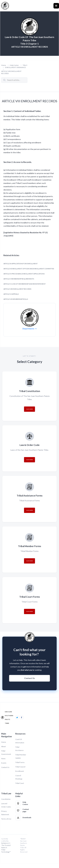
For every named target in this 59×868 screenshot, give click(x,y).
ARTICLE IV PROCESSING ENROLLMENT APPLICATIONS (24, 274)
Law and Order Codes (6, 805)
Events (4, 763)
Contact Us (30, 680)
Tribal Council (20, 767)
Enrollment (20, 771)
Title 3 (25, 65)
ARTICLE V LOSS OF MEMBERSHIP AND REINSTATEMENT (25, 284)
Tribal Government (6, 752)
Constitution (6, 799)
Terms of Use (6, 819)
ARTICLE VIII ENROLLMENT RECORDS (11, 72)
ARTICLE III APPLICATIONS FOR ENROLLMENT (21, 264)
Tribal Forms (20, 762)
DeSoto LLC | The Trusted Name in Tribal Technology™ (6, 848)
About (3, 746)
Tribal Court (20, 783)
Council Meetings (19, 777)
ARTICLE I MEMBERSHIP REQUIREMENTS (19, 279)
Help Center (14, 65)
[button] (56, 6)
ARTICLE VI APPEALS (11, 294)
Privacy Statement (5, 813)
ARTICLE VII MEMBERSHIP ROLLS (16, 299)
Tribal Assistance (19, 749)
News (3, 759)
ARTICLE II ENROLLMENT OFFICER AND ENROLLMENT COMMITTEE (29, 269)
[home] (5, 6)
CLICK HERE (29, 409)
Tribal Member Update (21, 756)
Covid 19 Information (20, 741)
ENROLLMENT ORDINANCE (15, 67)
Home (4, 65)
